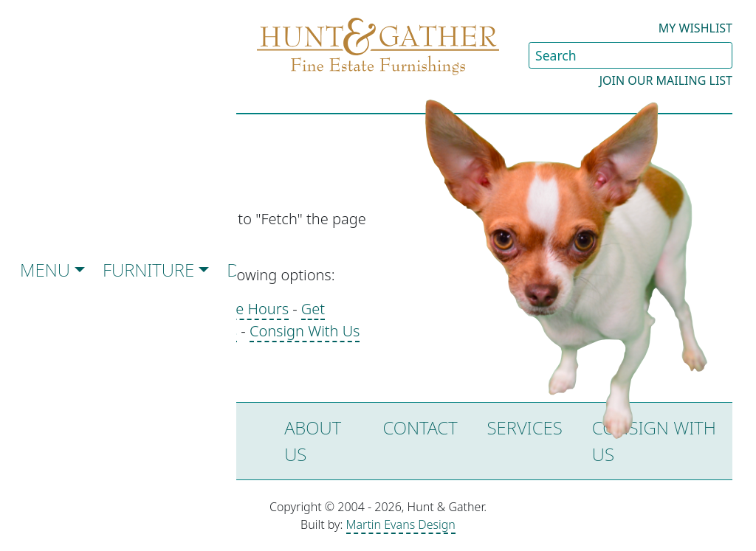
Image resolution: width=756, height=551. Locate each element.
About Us (313, 441)
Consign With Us (305, 331)
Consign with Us (654, 441)
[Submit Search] (721, 55)
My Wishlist (695, 28)
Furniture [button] (148, 270)
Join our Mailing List (666, 80)
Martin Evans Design (401, 524)
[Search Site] (630, 55)
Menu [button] (45, 270)
